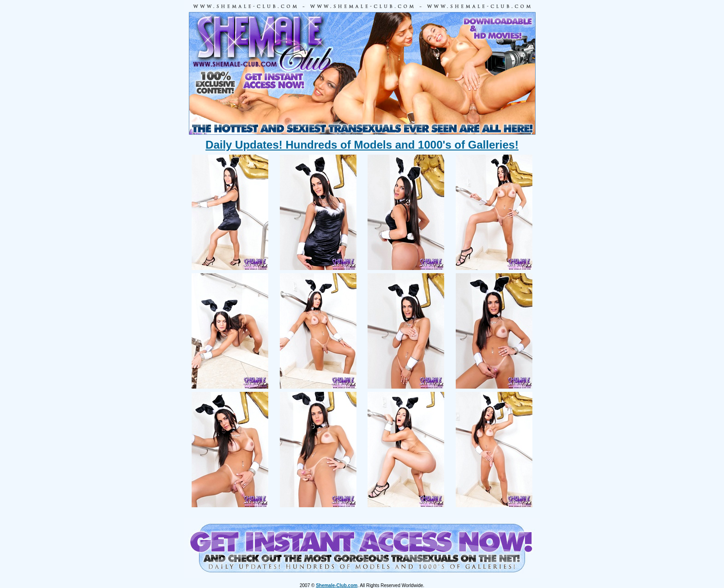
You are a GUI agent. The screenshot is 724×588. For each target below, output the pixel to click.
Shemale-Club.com (337, 585)
